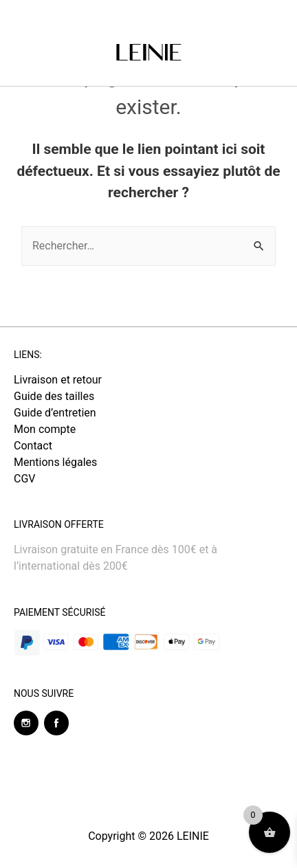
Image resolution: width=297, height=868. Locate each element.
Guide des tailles (54, 396)
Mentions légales (55, 462)
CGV (25, 479)
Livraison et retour (58, 380)
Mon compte (45, 429)
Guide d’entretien (55, 413)
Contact (33, 446)
